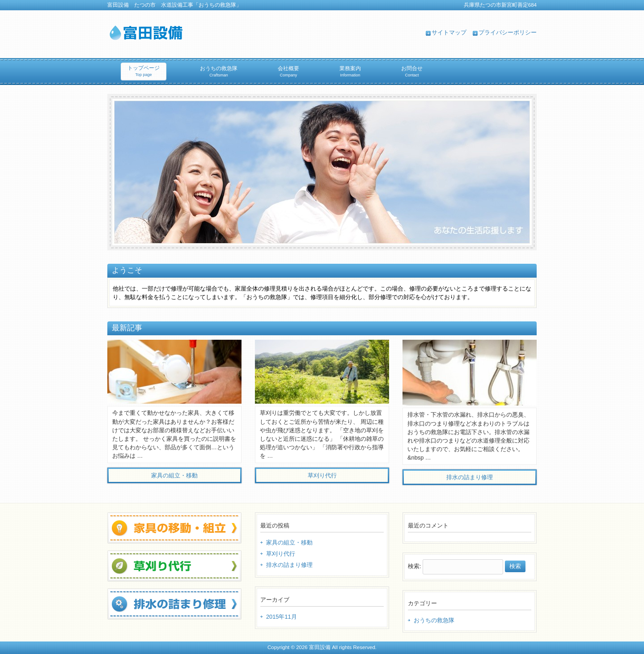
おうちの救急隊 (434, 620)
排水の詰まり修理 (289, 565)
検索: (415, 566)
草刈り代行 (281, 554)
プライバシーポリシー (508, 32)
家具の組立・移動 (289, 542)
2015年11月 (282, 617)
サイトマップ (449, 32)
